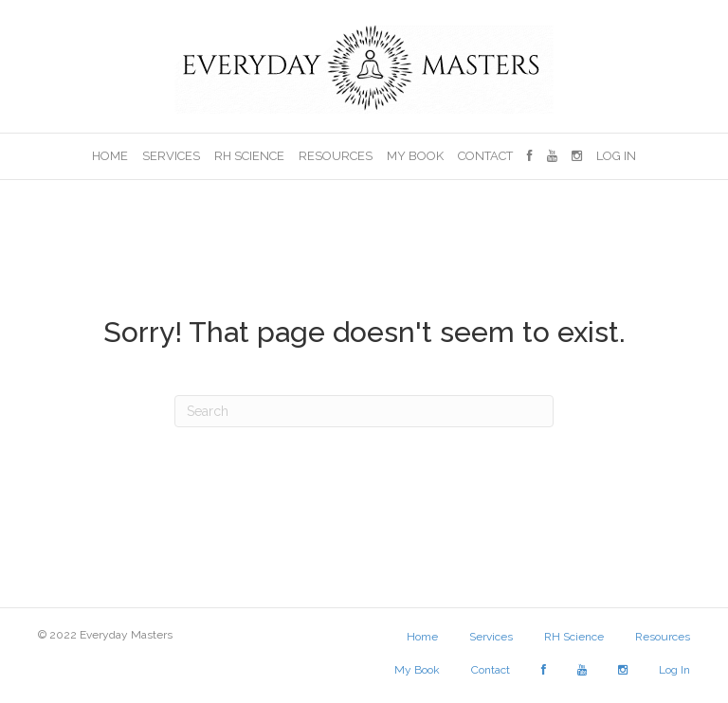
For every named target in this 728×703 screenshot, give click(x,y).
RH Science (249, 156)
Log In (616, 156)
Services (171, 156)
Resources (336, 156)
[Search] (364, 411)
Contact (485, 156)
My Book (415, 156)
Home (110, 156)
